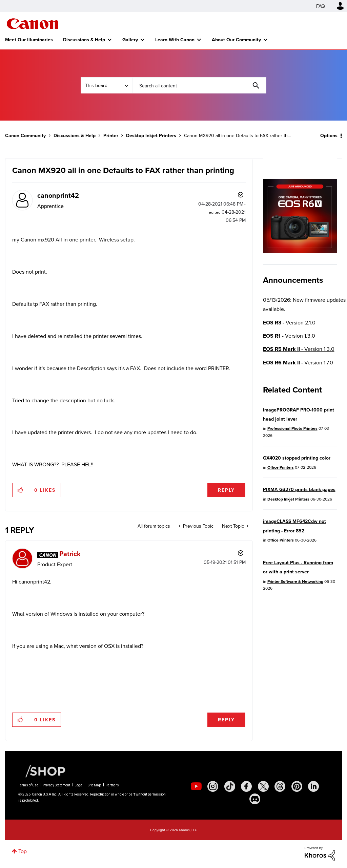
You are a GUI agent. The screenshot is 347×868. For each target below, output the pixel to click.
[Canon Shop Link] (42, 771)
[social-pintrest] (297, 786)
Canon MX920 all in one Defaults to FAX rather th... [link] (237, 135)
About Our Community (236, 40)
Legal (79, 785)
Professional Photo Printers (292, 428)
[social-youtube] (196, 786)
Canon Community (32, 24)
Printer (111, 135)
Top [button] (23, 851)
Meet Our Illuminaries (29, 40)
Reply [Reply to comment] (226, 720)
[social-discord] (255, 799)
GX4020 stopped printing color (297, 458)
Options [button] (329, 135)
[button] (21, 490)
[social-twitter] (263, 786)
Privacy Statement (56, 785)
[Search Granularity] (106, 85)
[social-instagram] (213, 786)
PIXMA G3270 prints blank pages (299, 489)
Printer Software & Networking (295, 581)
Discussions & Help (84, 40)
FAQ (321, 6)
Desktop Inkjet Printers (151, 135)
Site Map (94, 785)
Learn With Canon (175, 40)
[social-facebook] (246, 786)
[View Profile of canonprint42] (58, 195)
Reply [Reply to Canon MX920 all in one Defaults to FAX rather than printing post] (226, 490)
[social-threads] (280, 786)
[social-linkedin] (313, 786)
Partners (112, 785)
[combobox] (199, 85)
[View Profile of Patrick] (70, 554)
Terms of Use (28, 785)
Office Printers (281, 467)
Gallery (130, 40)
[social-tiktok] (230, 786)
